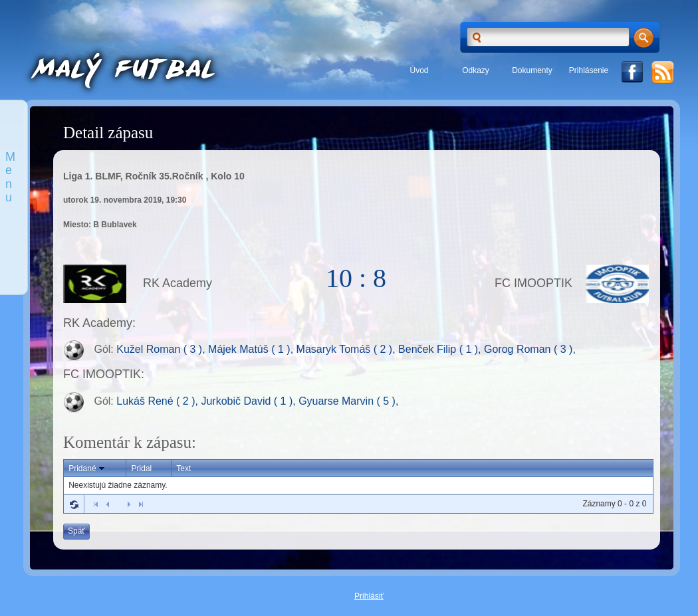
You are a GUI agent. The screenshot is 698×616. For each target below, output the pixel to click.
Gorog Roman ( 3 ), (530, 350)
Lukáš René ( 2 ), (159, 401)
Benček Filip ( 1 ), (441, 350)
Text (183, 468)
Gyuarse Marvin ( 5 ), (348, 401)
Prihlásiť (369, 596)
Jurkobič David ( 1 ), (250, 401)
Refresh (74, 504)
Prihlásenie (589, 70)
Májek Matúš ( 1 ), (252, 350)
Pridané (87, 468)
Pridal (142, 468)
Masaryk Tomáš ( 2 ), (348, 350)
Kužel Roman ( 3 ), (162, 350)
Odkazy (476, 70)
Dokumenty (532, 70)
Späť (76, 531)
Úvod (419, 70)
